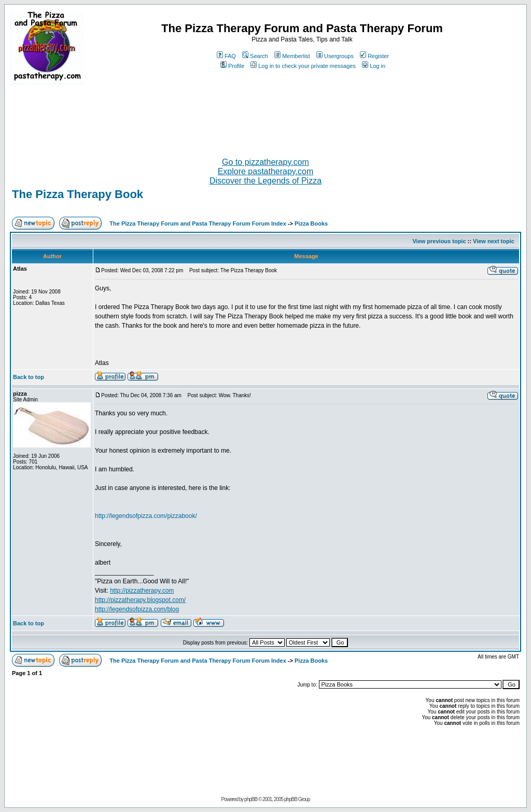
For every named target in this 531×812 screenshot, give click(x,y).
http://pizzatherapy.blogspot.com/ (140, 600)
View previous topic (439, 241)
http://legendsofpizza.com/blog (137, 609)
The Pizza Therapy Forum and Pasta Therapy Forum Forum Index (198, 223)
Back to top (29, 377)
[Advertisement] (265, 117)
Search (255, 56)
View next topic (494, 241)
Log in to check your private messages (303, 66)
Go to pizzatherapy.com (265, 162)
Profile (232, 66)
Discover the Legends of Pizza (265, 181)
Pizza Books (311, 223)
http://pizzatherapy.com (142, 591)
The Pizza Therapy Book (78, 194)
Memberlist (292, 56)
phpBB (251, 799)
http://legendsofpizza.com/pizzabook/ (146, 516)
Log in (374, 66)
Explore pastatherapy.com (266, 171)
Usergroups (335, 56)
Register (374, 56)
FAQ (226, 56)
